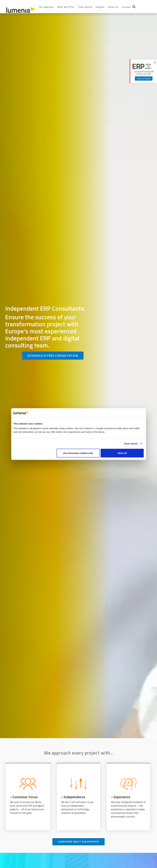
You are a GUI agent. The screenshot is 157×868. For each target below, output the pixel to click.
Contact (126, 7)
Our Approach (46, 7)
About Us (113, 7)
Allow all (122, 453)
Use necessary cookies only (78, 453)
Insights (100, 7)
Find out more (144, 79)
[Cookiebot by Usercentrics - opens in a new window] (131, 413)
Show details (131, 443)
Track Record (85, 7)
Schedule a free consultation (53, 356)
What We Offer (66, 7)
